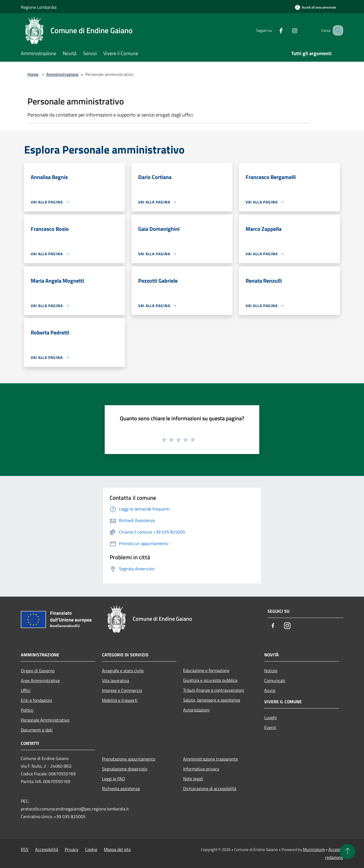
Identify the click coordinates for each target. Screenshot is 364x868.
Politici (27, 710)
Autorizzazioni (196, 710)
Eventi (270, 727)
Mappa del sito (117, 849)
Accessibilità (47, 849)
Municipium (314, 849)
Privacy (72, 849)
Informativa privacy (201, 769)
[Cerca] (337, 30)
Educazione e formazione (206, 670)
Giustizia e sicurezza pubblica (210, 680)
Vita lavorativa (116, 680)
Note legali (193, 779)
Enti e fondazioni (36, 700)
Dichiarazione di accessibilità (210, 788)
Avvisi (270, 690)
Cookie (91, 849)
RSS (25, 849)
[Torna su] (348, 852)
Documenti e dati (37, 730)
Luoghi (271, 717)
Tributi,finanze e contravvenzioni (214, 690)
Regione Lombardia (39, 7)
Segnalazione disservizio (125, 769)
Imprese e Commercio (122, 690)
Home (33, 74)
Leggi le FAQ (113, 779)
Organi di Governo (38, 671)
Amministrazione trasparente (211, 759)
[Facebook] (274, 30)
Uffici (26, 690)
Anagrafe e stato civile (123, 671)
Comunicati (275, 680)
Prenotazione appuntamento (129, 759)
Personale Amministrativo (45, 720)
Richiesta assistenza (121, 788)
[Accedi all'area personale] (315, 7)
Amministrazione (62, 74)
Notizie (271, 671)
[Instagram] (288, 30)
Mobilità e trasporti (120, 700)
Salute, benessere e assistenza (212, 700)
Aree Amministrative (40, 680)
